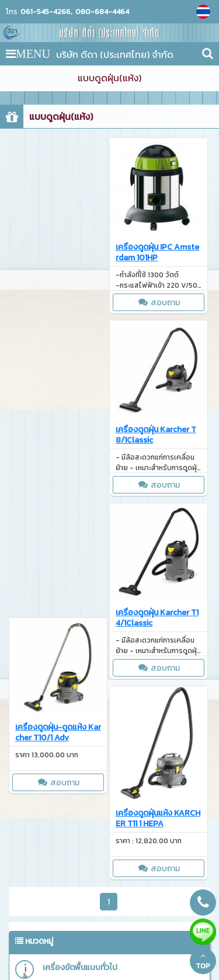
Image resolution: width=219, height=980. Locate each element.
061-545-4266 (46, 12)
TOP (203, 961)
